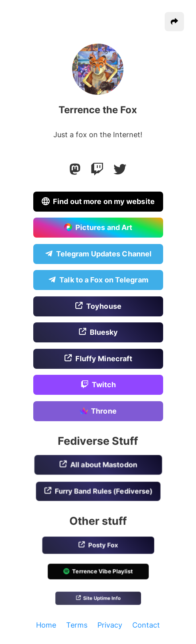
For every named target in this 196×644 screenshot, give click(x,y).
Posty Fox (98, 546)
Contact (146, 625)
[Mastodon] (75, 169)
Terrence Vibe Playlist (98, 572)
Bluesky (98, 333)
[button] (174, 22)
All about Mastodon (98, 465)
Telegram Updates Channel (98, 254)
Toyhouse (98, 306)
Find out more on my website (98, 202)
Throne (98, 412)
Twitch (98, 385)
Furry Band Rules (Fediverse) (98, 492)
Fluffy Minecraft (98, 359)
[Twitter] (120, 169)
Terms (77, 625)
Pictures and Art (98, 228)
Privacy (110, 625)
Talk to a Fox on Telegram (98, 280)
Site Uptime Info (98, 599)
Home (46, 625)
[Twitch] (97, 169)
